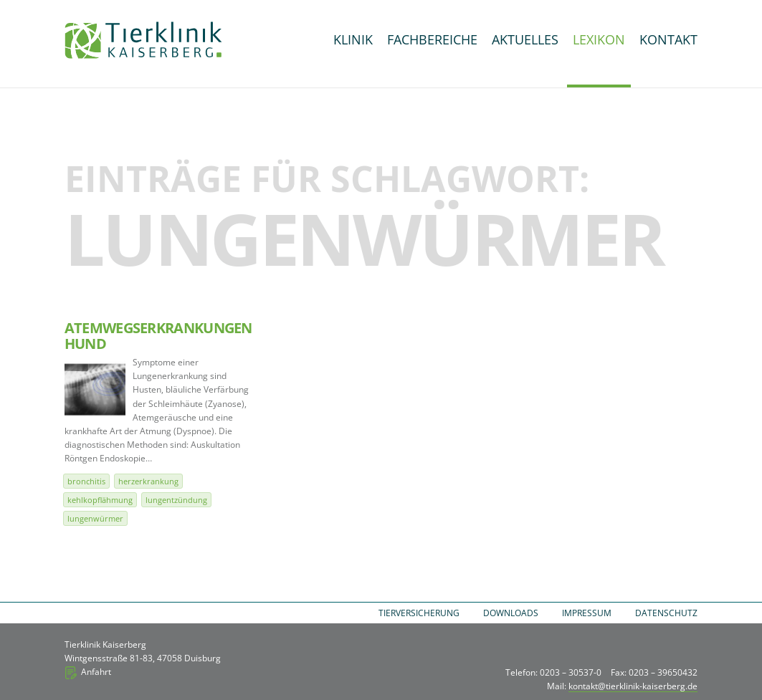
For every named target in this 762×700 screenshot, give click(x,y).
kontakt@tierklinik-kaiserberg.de (633, 686)
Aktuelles (525, 39)
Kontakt (668, 39)
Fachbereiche (432, 39)
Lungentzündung (176, 500)
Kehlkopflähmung (100, 500)
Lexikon (599, 39)
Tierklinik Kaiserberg (143, 40)
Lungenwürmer (95, 518)
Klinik (353, 39)
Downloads (511, 613)
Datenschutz (666, 613)
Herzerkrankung (148, 481)
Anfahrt (96, 672)
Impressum (587, 613)
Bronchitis (86, 481)
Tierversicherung (419, 613)
